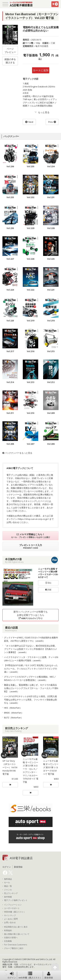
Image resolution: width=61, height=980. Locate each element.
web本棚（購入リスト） (30, 975)
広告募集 (8, 941)
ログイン (12, 975)
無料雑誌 (8, 879)
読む (48, 583)
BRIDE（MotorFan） (14, 713)
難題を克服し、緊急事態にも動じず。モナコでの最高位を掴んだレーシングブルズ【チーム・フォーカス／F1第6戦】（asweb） (31, 688)
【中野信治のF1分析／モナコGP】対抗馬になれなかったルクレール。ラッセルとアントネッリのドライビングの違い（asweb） (31, 669)
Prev (51, 122)
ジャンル (8, 890)
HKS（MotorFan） (13, 708)
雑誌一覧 (8, 886)
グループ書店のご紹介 (14, 948)
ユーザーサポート (12, 908)
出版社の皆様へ (11, 938)
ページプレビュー (10, 50)
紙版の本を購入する (10, 61)
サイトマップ (10, 915)
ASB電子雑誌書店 (21, 858)
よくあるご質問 (11, 919)
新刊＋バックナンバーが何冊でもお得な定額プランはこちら (31, 615)
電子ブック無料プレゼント (16, 900)
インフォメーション (13, 905)
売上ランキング (11, 893)
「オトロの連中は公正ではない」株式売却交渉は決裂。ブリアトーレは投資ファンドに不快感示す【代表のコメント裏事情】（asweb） (30, 649)
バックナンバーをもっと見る (17, 453)
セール (7, 883)
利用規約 (8, 931)
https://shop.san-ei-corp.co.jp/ (33, 519)
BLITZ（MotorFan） (14, 718)
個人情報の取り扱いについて (17, 934)
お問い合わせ (10, 923)
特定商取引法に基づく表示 (16, 927)
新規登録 (49, 975)
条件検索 (8, 897)
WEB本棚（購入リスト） (15, 912)
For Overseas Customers (16, 945)
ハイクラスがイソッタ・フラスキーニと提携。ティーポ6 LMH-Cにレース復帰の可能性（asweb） (31, 659)
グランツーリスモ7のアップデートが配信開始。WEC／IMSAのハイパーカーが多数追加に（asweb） (30, 678)
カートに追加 (41, 70)
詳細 (48, 590)
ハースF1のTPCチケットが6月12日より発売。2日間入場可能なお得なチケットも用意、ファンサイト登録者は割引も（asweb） (30, 700)
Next (31, 122)
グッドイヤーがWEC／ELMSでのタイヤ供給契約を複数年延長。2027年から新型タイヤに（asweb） (31, 639)
